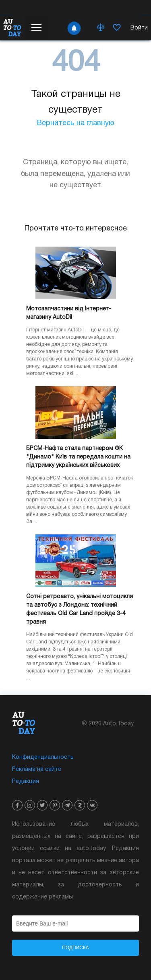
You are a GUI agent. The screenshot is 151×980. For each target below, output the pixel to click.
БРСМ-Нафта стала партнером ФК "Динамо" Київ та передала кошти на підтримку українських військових (78, 457)
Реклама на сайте (37, 770)
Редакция (26, 782)
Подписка (75, 948)
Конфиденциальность (43, 757)
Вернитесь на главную (76, 123)
